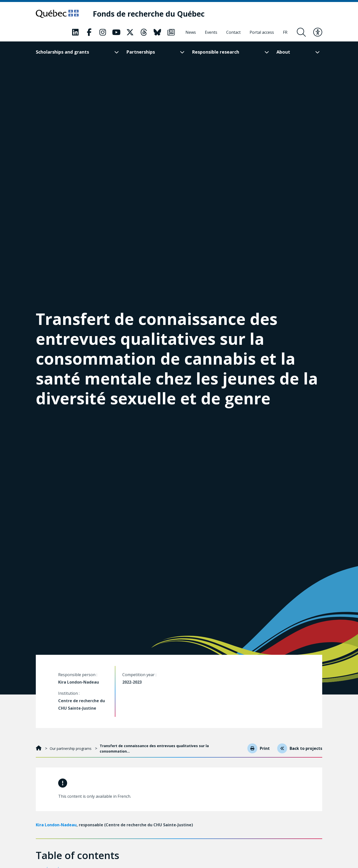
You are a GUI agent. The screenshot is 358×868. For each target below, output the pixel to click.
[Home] (39, 748)
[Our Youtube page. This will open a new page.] (116, 33)
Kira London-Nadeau (56, 825)
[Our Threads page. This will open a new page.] (144, 33)
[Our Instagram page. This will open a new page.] (103, 33)
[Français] (285, 33)
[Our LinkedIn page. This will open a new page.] (75, 33)
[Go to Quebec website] (59, 14)
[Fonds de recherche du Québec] (152, 14)
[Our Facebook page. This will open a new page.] (89, 33)
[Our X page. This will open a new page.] (130, 33)
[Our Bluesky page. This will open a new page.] (157, 33)
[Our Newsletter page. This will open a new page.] (171, 33)
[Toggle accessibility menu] (318, 33)
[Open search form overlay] (301, 33)
